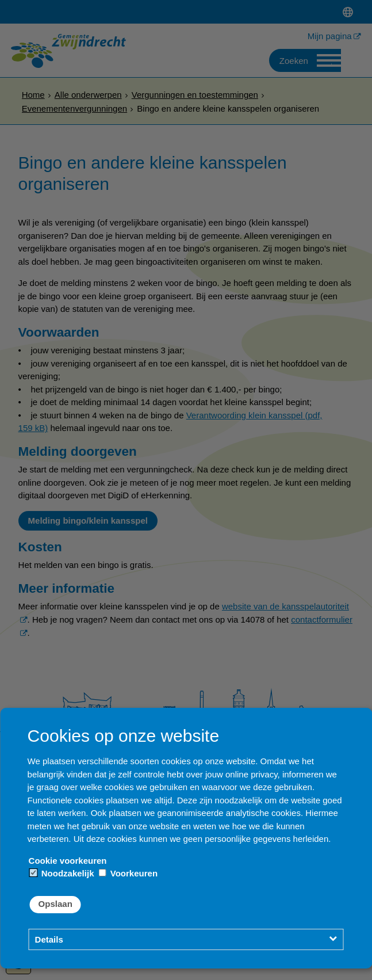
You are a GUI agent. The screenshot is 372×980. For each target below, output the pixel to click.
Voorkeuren (128, 873)
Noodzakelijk (62, 873)
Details (49, 939)
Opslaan (55, 904)
